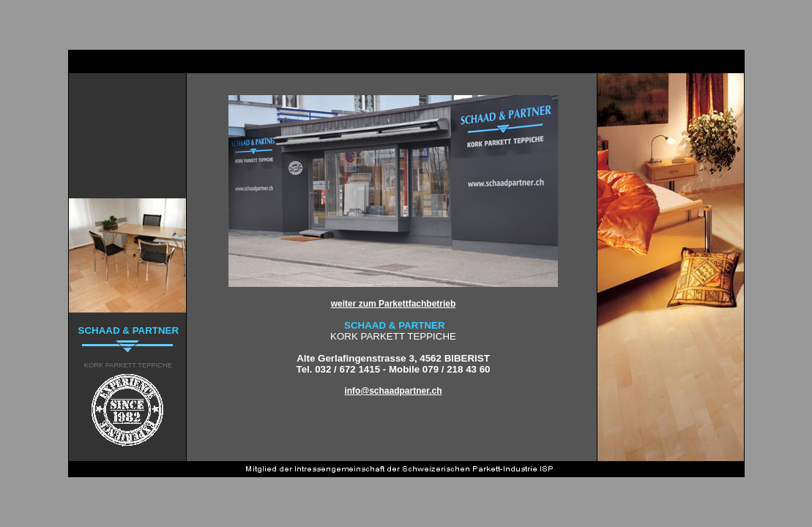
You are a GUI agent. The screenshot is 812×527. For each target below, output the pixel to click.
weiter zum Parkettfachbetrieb (394, 304)
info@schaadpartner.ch (393, 391)
